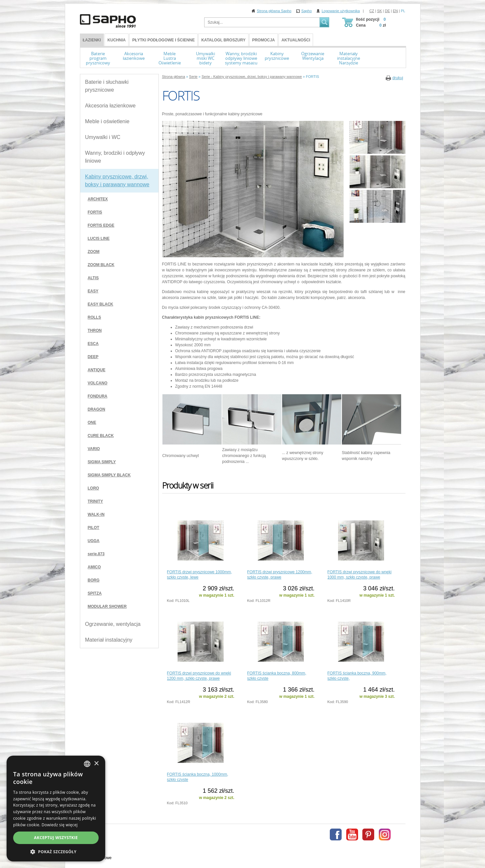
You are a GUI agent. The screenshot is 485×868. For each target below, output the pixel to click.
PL (403, 11)
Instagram (385, 834)
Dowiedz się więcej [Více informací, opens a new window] (60, 825)
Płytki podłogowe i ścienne (163, 40)
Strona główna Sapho (274, 11)
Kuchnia (117, 40)
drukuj (398, 78)
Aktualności (296, 40)
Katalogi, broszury (223, 40)
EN (395, 11)
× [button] (96, 764)
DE (388, 11)
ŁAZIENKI (92, 40)
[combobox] (87, 764)
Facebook (336, 834)
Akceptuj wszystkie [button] (56, 838)
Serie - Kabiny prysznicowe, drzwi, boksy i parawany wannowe (252, 77)
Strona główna (174, 77)
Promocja (264, 40)
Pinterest (368, 834)
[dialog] (56, 809)
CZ (372, 11)
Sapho (306, 11)
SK (380, 11)
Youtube (352, 834)
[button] (56, 852)
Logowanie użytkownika (341, 11)
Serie (193, 77)
